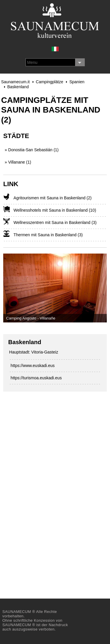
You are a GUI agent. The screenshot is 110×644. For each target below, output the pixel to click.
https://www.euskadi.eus (33, 366)
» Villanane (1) (18, 162)
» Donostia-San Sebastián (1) (32, 150)
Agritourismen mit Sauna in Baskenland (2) (53, 198)
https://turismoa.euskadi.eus (36, 378)
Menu (32, 62)
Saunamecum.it (15, 82)
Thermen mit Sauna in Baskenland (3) (48, 235)
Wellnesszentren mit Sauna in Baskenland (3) (55, 222)
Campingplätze (49, 82)
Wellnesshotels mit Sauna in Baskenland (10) (55, 210)
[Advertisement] (47, 490)
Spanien (77, 82)
